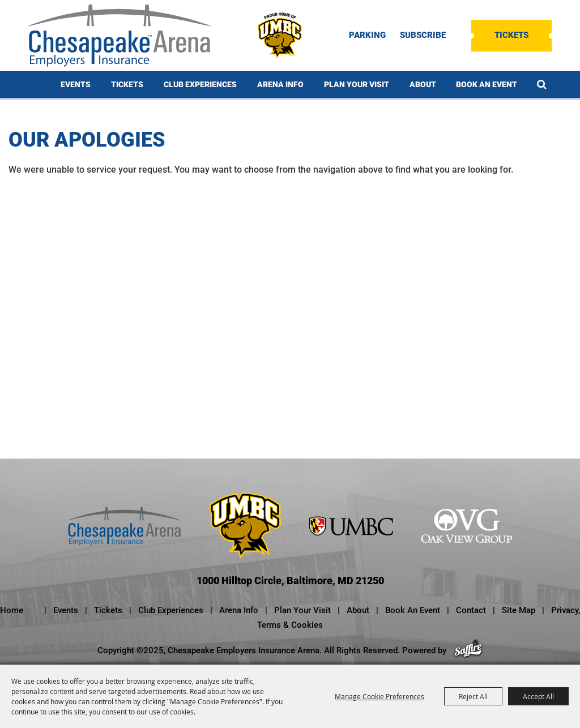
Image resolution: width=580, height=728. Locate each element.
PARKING (367, 35)
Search (542, 84)
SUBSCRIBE (423, 35)
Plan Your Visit (357, 84)
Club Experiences (200, 84)
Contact (471, 610)
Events (76, 84)
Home (12, 610)
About (423, 84)
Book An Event (487, 84)
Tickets (511, 35)
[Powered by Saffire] (468, 650)
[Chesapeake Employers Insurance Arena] (120, 36)
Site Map (519, 610)
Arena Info (280, 84)
